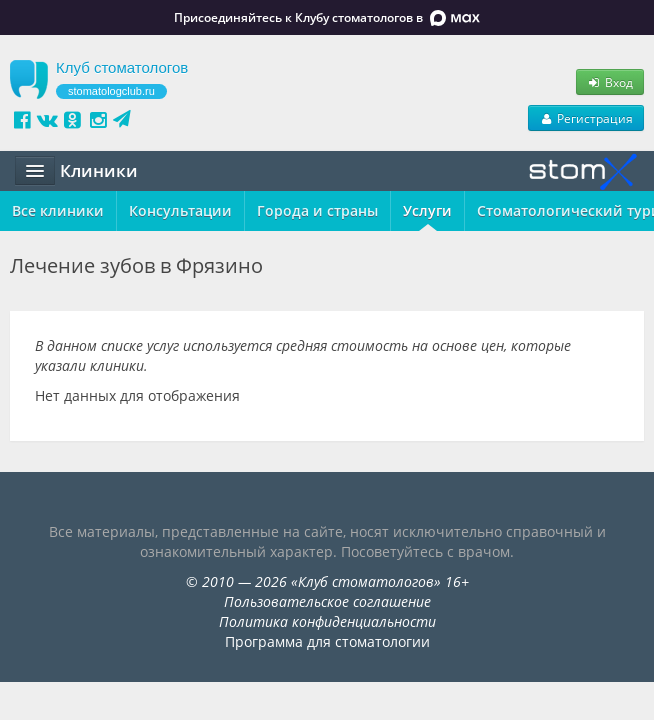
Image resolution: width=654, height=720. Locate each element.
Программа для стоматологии (327, 641)
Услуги (427, 210)
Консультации (180, 210)
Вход (610, 82)
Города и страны (317, 210)
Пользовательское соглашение (327, 601)
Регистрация (586, 118)
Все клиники (58, 210)
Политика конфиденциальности (327, 621)
